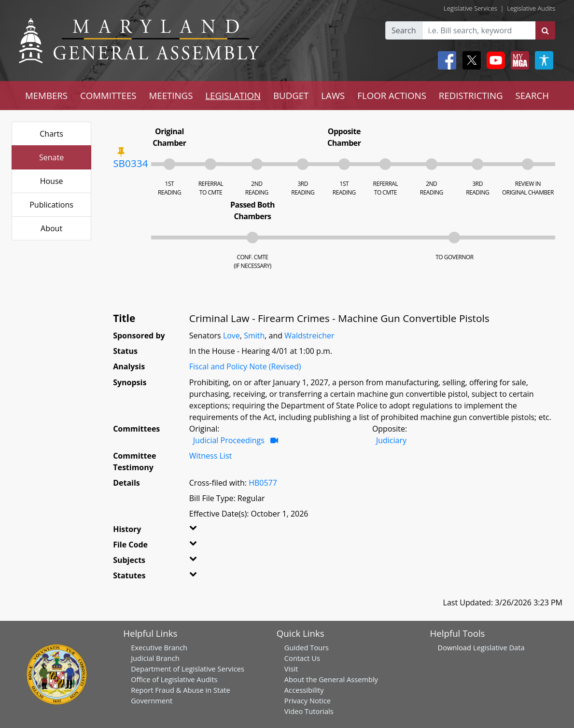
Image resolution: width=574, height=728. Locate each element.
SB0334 (130, 163)
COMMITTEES (108, 95)
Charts (51, 134)
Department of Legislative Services (188, 669)
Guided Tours (307, 647)
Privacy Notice (308, 700)
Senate (51, 157)
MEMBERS (46, 95)
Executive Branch (159, 647)
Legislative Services (470, 8)
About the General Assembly (331, 679)
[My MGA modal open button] (518, 60)
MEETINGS (171, 95)
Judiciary (391, 440)
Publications (51, 205)
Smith (254, 336)
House (52, 181)
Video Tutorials (309, 711)
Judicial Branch (155, 658)
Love (231, 336)
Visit (291, 669)
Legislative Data (499, 647)
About (51, 228)
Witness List (210, 456)
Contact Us (302, 658)
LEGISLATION (233, 95)
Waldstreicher (309, 336)
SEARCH (532, 95)
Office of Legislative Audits (174, 679)
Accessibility (304, 690)
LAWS (333, 95)
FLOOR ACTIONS (392, 95)
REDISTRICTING (471, 95)
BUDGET (291, 95)
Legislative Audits (531, 8)
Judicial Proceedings (229, 440)
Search (404, 30)
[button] (201, 531)
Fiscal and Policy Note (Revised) (245, 366)
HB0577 (263, 483)
